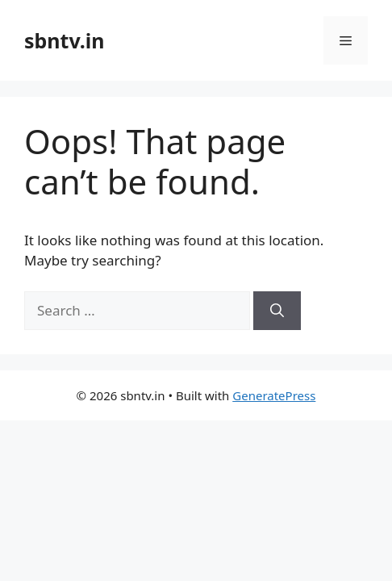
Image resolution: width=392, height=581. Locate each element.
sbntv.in (64, 40)
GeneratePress (274, 395)
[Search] (277, 311)
